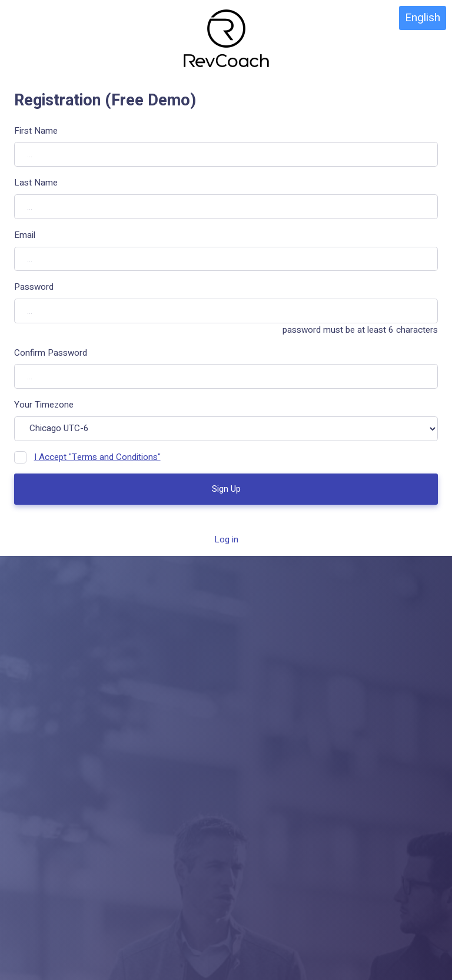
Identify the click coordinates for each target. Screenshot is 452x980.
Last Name (36, 183)
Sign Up (226, 489)
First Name (36, 131)
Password (34, 287)
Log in (226, 539)
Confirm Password (51, 353)
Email (25, 235)
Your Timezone (44, 405)
